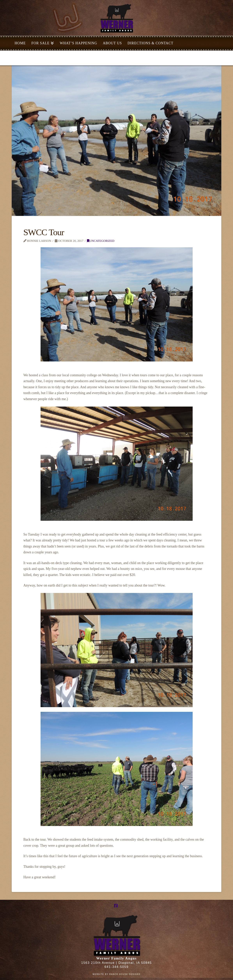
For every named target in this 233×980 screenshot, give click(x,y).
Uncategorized (101, 241)
